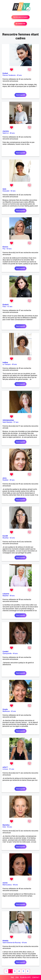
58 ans (12, 596)
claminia (6, 131)
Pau (4, 249)
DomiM (5, 536)
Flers (4, 307)
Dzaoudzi (6, 191)
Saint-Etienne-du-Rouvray (12, 943)
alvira (5, 478)
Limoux (5, 769)
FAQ (12, 977)
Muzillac (6, 538)
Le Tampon (7, 364)
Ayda (4, 189)
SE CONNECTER (20, 24)
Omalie (5, 709)
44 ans (15, 653)
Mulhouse (6, 711)
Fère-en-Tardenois (9, 75)
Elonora (5, 247)
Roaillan (5, 480)
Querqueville (7, 653)
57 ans (16, 422)
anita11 (5, 767)
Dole (4, 827)
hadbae (5, 362)
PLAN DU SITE (25, 977)
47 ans (10, 307)
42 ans (19, 75)
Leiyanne (6, 594)
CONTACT (36, 977)
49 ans (14, 364)
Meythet (6, 596)
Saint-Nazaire (7, 422)
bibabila (5, 941)
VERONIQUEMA (8, 420)
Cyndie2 (6, 652)
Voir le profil (20, 95)
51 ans (12, 769)
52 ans (10, 827)
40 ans (12, 133)
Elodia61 (6, 305)
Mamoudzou (7, 885)
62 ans (12, 538)
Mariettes (6, 825)
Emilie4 (5, 73)
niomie (5, 883)
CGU (17, 977)
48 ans (15, 885)
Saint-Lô (6, 133)
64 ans (9, 249)
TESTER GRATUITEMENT (20, 17)
